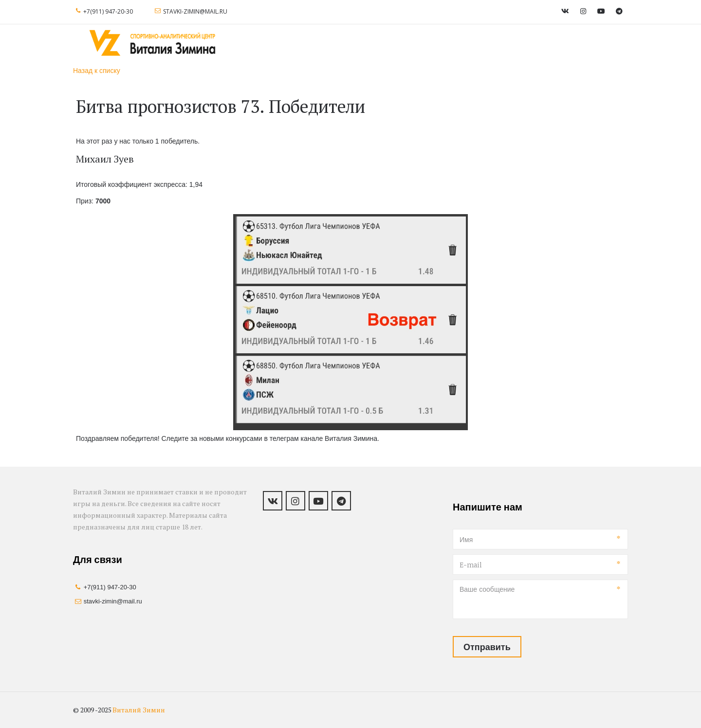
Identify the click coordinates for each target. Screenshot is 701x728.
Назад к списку (97, 71)
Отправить (487, 647)
